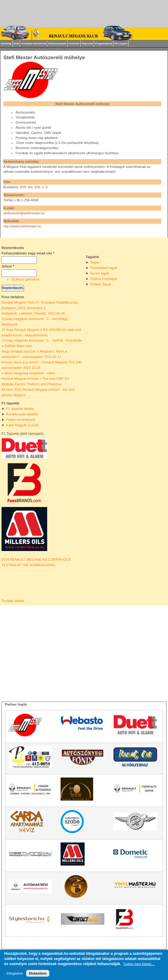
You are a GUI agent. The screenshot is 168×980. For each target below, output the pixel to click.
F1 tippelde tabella (20, 409)
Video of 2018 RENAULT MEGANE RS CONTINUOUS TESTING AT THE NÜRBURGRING (28, 583)
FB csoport (121, 44)
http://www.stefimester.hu (22, 226)
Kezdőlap (6, 44)
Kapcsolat (87, 44)
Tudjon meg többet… (139, 964)
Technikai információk (33, 44)
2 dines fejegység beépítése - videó (28, 373)
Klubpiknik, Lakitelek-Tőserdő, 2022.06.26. (34, 313)
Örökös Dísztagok (104, 279)
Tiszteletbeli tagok (104, 268)
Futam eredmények (21, 420)
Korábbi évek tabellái (22, 414)
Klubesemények (57, 44)
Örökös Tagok (101, 284)
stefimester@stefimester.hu (24, 213)
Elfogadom (15, 973)
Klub (16, 44)
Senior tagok (100, 273)
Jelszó (8, 266)
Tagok (95, 262)
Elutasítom (38, 973)
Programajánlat (104, 44)
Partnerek (74, 44)
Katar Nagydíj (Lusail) (23, 425)
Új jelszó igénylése (25, 279)
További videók (13, 601)
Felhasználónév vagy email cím (28, 253)
